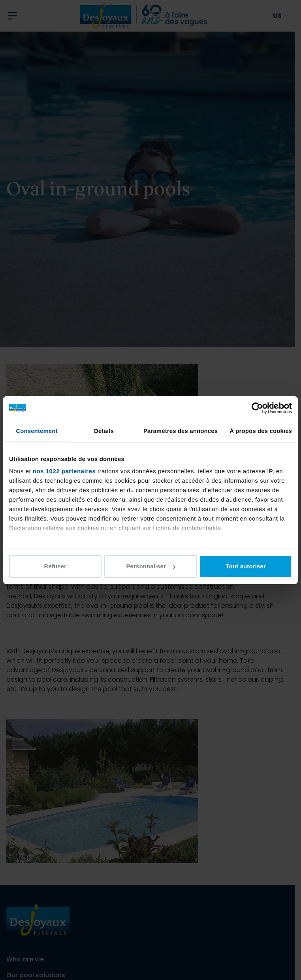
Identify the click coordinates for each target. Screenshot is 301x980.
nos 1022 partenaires (64, 471)
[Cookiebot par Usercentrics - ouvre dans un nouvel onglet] (257, 408)
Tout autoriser (246, 566)
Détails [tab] (104, 431)
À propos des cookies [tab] (261, 431)
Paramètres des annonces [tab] (181, 431)
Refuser (55, 566)
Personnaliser (151, 566)
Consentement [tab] (37, 431)
